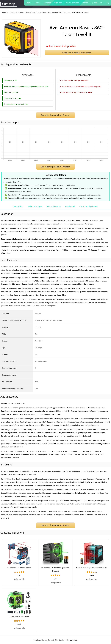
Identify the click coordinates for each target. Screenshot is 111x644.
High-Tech (58, 3)
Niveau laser (31, 13)
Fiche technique (35, 206)
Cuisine (38, 3)
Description (18, 206)
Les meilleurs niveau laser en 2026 (50, 13)
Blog (108, 3)
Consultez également (89, 206)
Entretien (47, 3)
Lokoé (75, 640)
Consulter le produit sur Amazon (77, 53)
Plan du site (60, 640)
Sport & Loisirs (97, 3)
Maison (85, 3)
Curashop (6, 13)
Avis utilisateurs (54, 206)
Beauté (29, 3)
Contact (51, 640)
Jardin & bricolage (72, 3)
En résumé (70, 206)
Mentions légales (40, 640)
